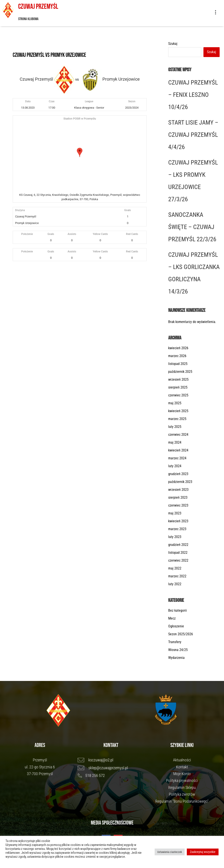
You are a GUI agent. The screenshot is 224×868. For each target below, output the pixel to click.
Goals (51, 234)
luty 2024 (175, 466)
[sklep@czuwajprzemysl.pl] (111, 768)
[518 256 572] (111, 776)
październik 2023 (180, 482)
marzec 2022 (177, 576)
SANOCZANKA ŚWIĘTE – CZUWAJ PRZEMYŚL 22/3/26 (192, 227)
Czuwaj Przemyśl (38, 7)
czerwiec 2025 (178, 395)
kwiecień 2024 (178, 450)
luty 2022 (175, 584)
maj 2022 (175, 568)
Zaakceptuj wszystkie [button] (203, 852)
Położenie (27, 234)
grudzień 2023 (178, 474)
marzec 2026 (177, 356)
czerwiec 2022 (178, 560)
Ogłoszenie (176, 626)
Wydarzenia (176, 658)
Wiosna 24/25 (178, 650)
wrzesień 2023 (178, 490)
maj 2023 (175, 513)
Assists (72, 234)
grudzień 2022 (178, 545)
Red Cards (132, 234)
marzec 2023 (177, 529)
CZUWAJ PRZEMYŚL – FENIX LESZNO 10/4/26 (193, 95)
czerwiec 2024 (178, 435)
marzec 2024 (177, 458)
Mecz (172, 618)
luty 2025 (175, 427)
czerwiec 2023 (178, 505)
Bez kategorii (178, 610)
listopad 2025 (178, 364)
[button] (215, 13)
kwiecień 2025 (178, 411)
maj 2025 (175, 403)
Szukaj (173, 44)
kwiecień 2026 (178, 348)
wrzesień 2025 (178, 379)
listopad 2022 (178, 553)
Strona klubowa (28, 19)
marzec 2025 (177, 419)
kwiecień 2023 (178, 521)
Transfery (175, 642)
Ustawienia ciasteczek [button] (170, 852)
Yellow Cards (100, 234)
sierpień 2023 (178, 497)
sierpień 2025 (178, 387)
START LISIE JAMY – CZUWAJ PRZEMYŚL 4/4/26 (193, 135)
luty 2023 (175, 537)
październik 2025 (180, 372)
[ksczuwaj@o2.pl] (111, 760)
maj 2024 (175, 442)
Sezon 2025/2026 (181, 634)
